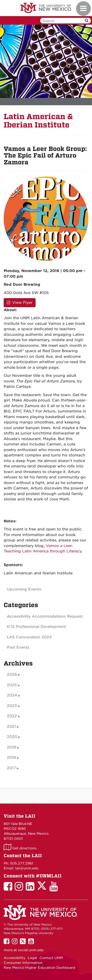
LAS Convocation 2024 (29, 637)
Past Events (18, 647)
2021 (11, 727)
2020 (12, 737)
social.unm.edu (31, 950)
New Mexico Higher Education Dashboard (39, 968)
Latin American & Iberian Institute (38, 121)
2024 (12, 695)
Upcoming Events (24, 589)
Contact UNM (51, 958)
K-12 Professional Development (36, 627)
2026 (12, 674)
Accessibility (14, 958)
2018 (11, 758)
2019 (11, 747)
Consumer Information (23, 963)
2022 (12, 716)
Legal (32, 958)
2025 (12, 685)
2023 (12, 706)
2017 (11, 768)
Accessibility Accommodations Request (45, 616)
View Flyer (20, 303)
